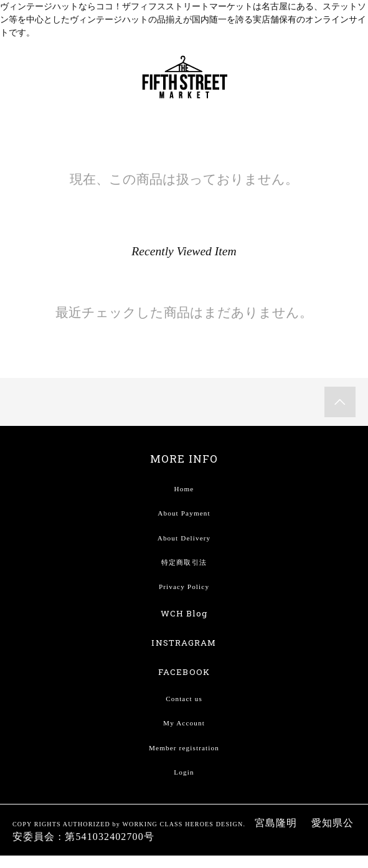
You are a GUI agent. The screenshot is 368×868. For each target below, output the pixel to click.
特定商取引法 (184, 562)
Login (184, 772)
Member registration (184, 748)
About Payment (184, 513)
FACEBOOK (184, 672)
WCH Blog (184, 613)
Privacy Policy (184, 587)
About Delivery (184, 538)
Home (184, 489)
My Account (184, 723)
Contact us (184, 699)
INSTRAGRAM (184, 643)
